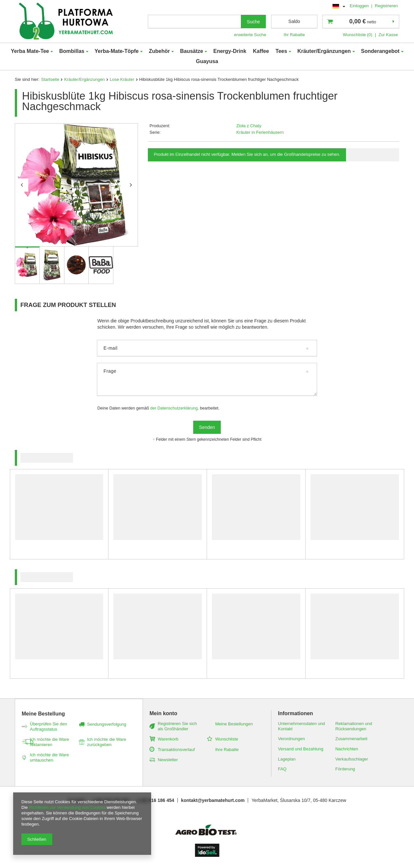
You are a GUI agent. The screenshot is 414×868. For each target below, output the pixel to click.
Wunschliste (227, 739)
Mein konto (163, 713)
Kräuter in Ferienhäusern (260, 132)
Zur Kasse (388, 35)
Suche (253, 22)
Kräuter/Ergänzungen (324, 51)
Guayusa (207, 61)
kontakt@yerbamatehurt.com (213, 800)
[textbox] (195, 22)
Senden (207, 427)
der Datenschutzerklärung (174, 408)
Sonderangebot (380, 51)
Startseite (50, 79)
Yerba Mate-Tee (30, 51)
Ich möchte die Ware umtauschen (49, 757)
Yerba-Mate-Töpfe (117, 51)
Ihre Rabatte (227, 750)
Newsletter (168, 760)
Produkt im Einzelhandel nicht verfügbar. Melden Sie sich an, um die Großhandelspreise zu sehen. (247, 154)
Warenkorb (168, 739)
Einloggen (360, 6)
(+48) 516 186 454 (155, 800)
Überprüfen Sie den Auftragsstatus (48, 727)
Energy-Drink (230, 51)
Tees (281, 51)
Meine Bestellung (43, 714)
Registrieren (386, 6)
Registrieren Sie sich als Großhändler (177, 726)
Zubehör (159, 51)
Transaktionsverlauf (176, 750)
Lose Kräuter (122, 79)
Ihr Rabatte (294, 35)
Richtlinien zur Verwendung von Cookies (67, 807)
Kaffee (261, 51)
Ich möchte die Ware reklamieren (49, 742)
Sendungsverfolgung (107, 724)
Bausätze (192, 51)
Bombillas (72, 51)
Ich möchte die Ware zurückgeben (107, 742)
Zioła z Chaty (249, 126)
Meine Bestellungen (234, 724)
